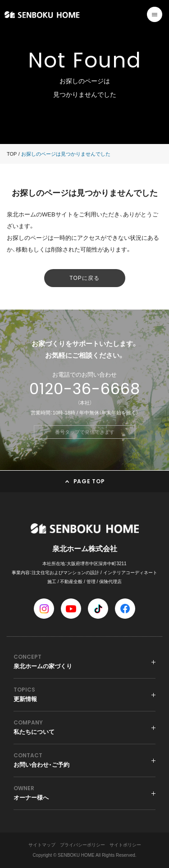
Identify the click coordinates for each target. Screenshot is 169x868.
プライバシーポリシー (82, 845)
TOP (12, 154)
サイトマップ (42, 845)
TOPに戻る (84, 278)
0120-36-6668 (85, 389)
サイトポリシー (125, 845)
